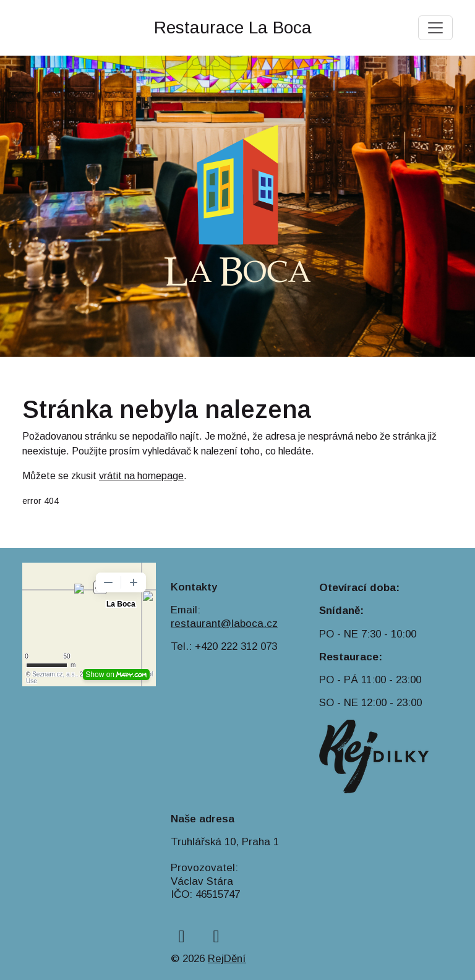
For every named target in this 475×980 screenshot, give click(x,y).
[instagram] (216, 936)
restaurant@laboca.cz (224, 624)
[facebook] (182, 936)
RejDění (227, 959)
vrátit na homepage (141, 476)
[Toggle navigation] (435, 28)
